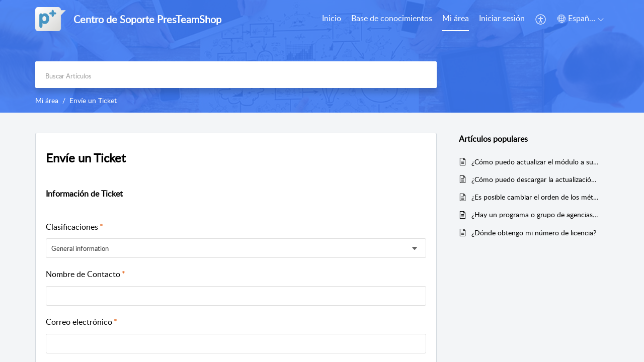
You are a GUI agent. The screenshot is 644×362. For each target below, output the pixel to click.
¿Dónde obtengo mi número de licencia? (534, 233)
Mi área (456, 18)
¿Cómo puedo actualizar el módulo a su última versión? (535, 162)
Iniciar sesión (502, 18)
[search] (236, 75)
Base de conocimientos (392, 18)
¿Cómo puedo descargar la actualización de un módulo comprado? (535, 179)
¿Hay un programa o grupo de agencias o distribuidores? (535, 214)
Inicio (332, 18)
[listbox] (236, 248)
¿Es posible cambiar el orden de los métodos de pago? (535, 197)
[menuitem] (502, 19)
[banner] (322, 56)
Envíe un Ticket (86, 158)
